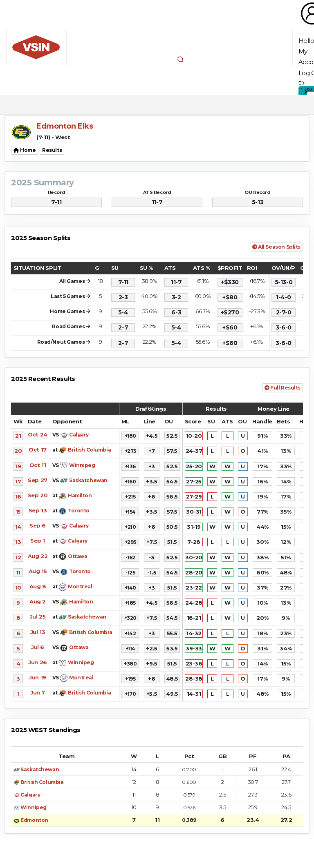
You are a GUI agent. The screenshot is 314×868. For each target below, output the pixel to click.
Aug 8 (38, 586)
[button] (180, 59)
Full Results (283, 388)
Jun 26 (37, 662)
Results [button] (52, 150)
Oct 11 (38, 465)
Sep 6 (38, 525)
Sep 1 (38, 541)
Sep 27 (37, 480)
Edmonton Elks (65, 126)
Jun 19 (37, 677)
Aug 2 (38, 601)
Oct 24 (37, 434)
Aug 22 (38, 556)
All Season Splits (276, 247)
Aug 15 (38, 571)
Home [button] (25, 150)
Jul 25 (38, 617)
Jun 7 (38, 692)
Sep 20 (38, 495)
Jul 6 (38, 647)
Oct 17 (37, 450)
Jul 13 (38, 632)
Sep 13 (38, 510)
